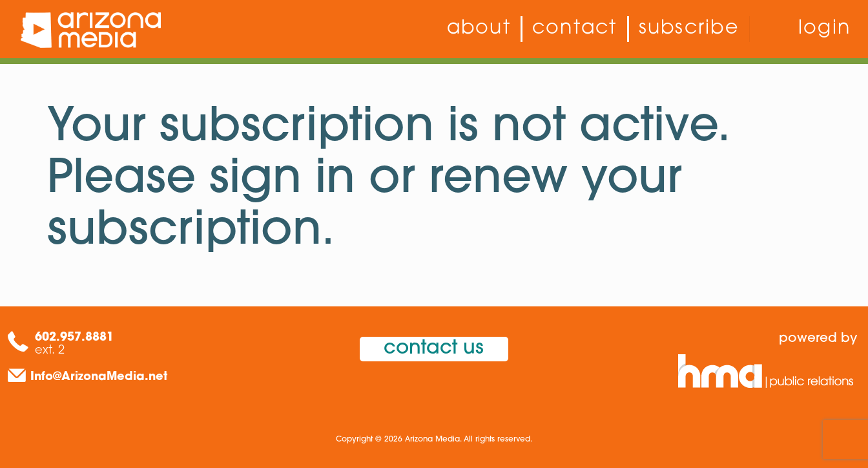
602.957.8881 (74, 338)
